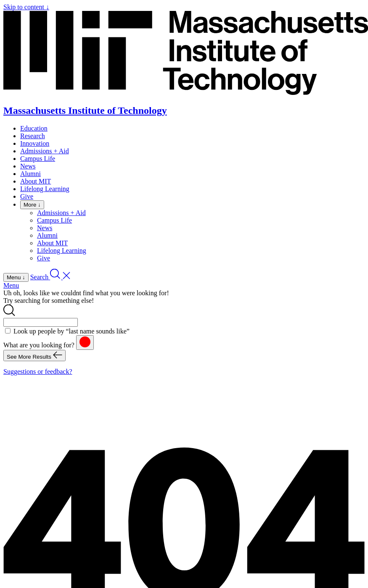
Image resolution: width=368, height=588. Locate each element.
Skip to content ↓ (26, 7)
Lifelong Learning (45, 189)
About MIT (36, 181)
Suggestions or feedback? (38, 371)
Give (27, 196)
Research (33, 136)
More (32, 205)
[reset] (85, 343)
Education (34, 128)
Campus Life (38, 159)
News (28, 166)
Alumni (30, 174)
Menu (11, 285)
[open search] (50, 277)
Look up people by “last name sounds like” (71, 331)
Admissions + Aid (45, 151)
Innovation (35, 143)
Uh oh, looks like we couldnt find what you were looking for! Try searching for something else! (86, 297)
